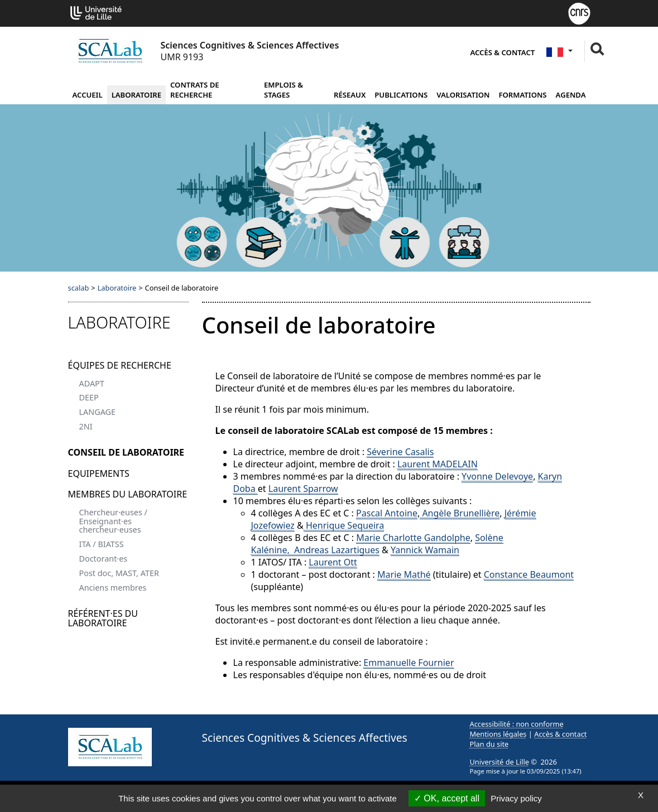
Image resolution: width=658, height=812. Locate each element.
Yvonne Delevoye (497, 476)
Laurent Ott (333, 562)
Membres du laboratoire (128, 494)
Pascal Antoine (387, 513)
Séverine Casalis (400, 452)
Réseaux (350, 95)
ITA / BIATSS (102, 544)
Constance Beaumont (529, 574)
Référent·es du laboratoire (103, 618)
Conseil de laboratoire (126, 452)
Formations (522, 95)
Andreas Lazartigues (337, 550)
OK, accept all (447, 798)
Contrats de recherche (195, 90)
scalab (79, 288)
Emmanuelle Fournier (409, 663)
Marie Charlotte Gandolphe (413, 538)
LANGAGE (98, 412)
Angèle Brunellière (460, 513)
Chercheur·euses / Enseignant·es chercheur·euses (113, 521)
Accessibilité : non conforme (517, 724)
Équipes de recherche (120, 365)
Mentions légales (498, 734)
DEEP (89, 397)
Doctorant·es (104, 559)
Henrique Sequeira (344, 525)
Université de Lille (499, 762)
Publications (401, 95)
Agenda (571, 95)
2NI (86, 426)
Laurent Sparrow (303, 489)
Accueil (88, 95)
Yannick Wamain (425, 550)
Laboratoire (136, 95)
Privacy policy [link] (516, 798)
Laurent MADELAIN (438, 464)
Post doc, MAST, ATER (119, 573)
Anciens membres (113, 588)
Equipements (99, 473)
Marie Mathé (404, 574)
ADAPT (92, 383)
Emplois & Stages (284, 90)
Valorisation (463, 95)
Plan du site (489, 744)
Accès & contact (502, 52)
